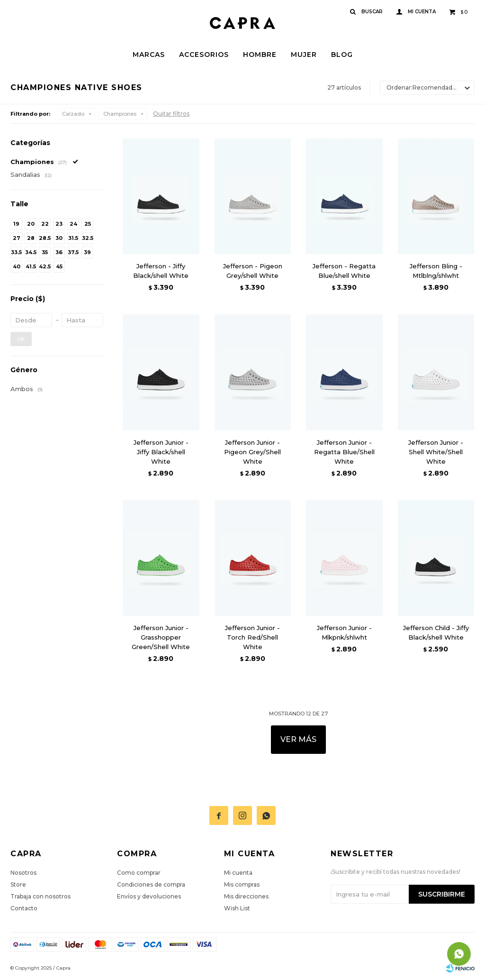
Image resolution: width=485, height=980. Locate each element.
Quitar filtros (171, 114)
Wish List (237, 908)
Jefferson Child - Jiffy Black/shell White (436, 632)
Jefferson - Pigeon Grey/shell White (253, 271)
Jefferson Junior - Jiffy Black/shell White (161, 452)
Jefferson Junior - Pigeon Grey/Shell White (252, 452)
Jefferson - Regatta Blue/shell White (344, 271)
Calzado (73, 114)
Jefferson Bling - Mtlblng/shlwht (436, 271)
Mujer (304, 55)
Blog (342, 55)
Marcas (149, 55)
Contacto (24, 908)
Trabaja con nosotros (40, 896)
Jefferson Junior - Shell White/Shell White (436, 452)
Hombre (260, 55)
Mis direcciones (246, 896)
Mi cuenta (238, 873)
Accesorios (204, 55)
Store (18, 884)
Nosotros (23, 873)
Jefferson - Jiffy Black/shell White (161, 271)
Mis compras (242, 884)
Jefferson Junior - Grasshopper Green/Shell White (161, 637)
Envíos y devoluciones (149, 896)
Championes (120, 114)
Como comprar (139, 873)
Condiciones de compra (151, 884)
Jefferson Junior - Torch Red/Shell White (252, 637)
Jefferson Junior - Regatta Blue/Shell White (344, 452)
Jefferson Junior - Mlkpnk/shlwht (344, 632)
